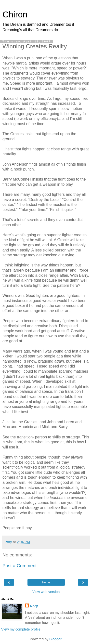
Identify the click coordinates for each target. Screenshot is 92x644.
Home (46, 582)
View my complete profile (21, 629)
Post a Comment (20, 566)
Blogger (55, 639)
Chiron (15, 14)
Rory (34, 606)
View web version (46, 592)
